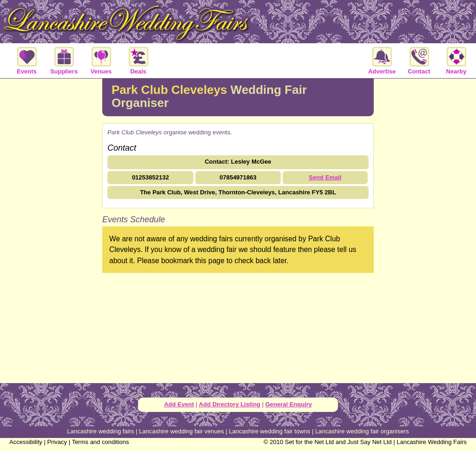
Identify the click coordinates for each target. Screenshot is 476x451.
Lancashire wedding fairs (101, 431)
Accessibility (26, 442)
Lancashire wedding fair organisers (362, 431)
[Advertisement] (51, 230)
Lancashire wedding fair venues (182, 431)
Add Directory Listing (230, 404)
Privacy (57, 442)
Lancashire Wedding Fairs (432, 442)
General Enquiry (289, 404)
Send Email (325, 177)
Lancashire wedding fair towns (269, 431)
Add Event (179, 404)
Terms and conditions (101, 442)
